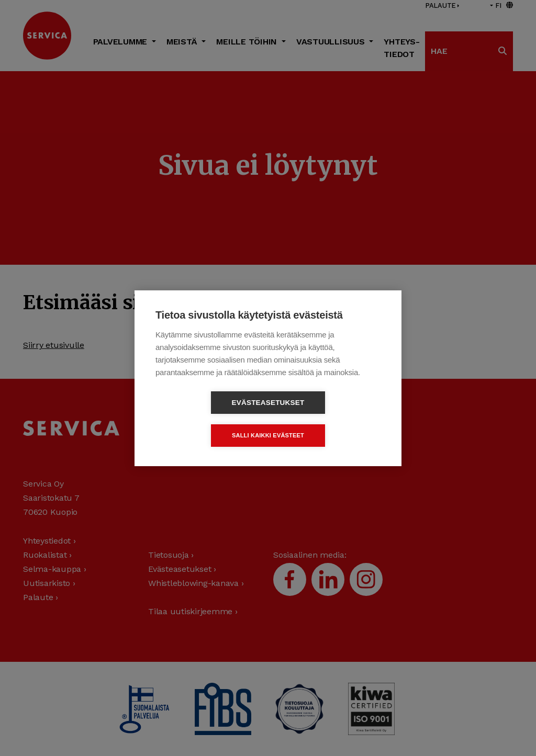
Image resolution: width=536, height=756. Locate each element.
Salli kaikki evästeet (328, 419)
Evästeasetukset (208, 419)
